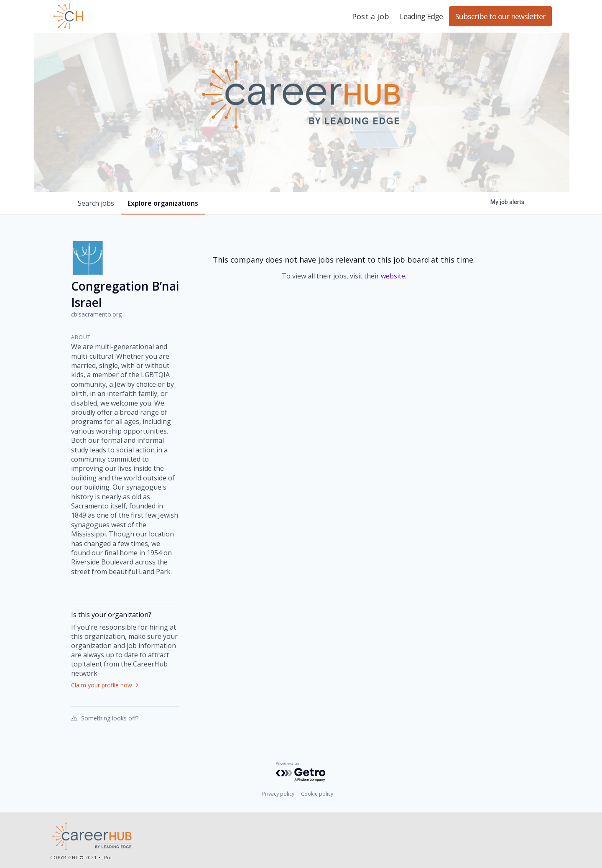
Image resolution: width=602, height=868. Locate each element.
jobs (96, 203)
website (393, 276)
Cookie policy (317, 794)
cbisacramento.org (96, 314)
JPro (107, 858)
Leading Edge (109, 16)
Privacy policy (278, 794)
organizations (163, 203)
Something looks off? (105, 718)
